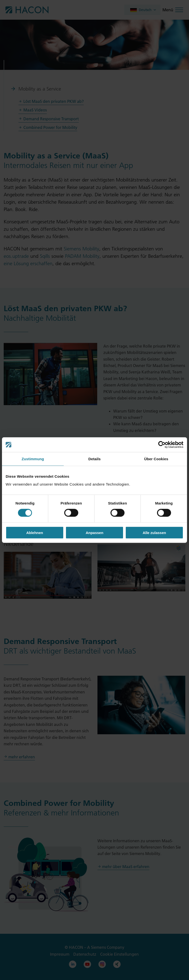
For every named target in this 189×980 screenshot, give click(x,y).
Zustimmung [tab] (33, 459)
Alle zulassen (154, 532)
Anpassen (94, 532)
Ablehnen (35, 532)
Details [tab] (94, 459)
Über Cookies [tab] (156, 459)
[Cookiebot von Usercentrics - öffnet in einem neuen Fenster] (162, 445)
